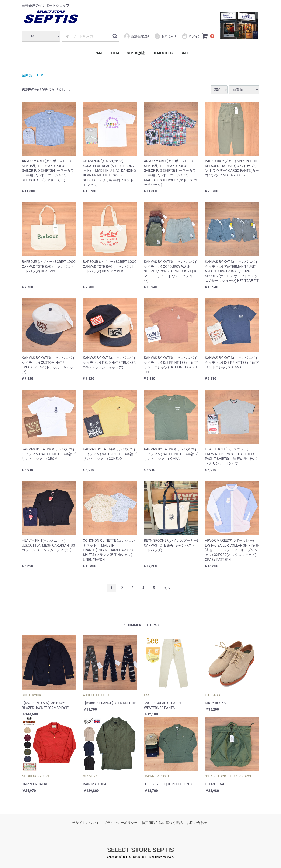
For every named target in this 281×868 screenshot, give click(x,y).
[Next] (167, 588)
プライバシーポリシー (121, 823)
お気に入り (165, 36)
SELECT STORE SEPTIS (140, 850)
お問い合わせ (197, 823)
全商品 (27, 75)
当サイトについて (86, 823)
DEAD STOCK (163, 53)
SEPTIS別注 (136, 53)
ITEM (115, 53)
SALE (185, 53)
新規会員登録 (136, 36)
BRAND (98, 53)
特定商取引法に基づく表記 (162, 823)
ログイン (191, 36)
